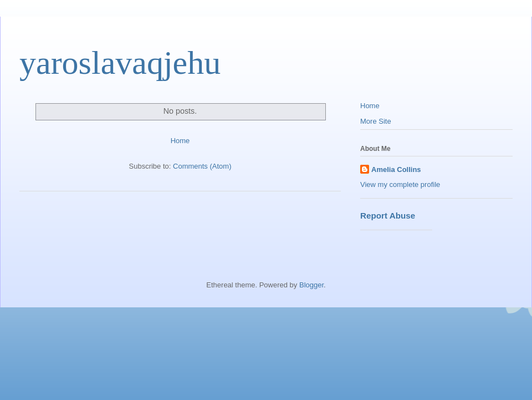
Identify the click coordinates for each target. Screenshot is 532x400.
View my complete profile (400, 184)
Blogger (311, 285)
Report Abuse (388, 216)
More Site (376, 121)
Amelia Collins (396, 169)
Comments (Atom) (202, 166)
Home (180, 141)
